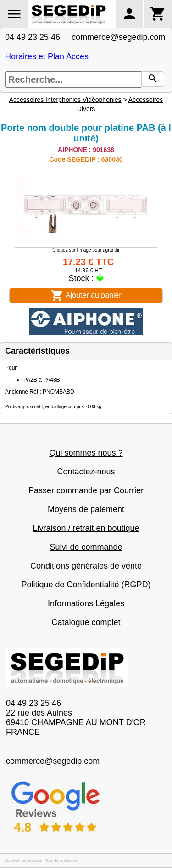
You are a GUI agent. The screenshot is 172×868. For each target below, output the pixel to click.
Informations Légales (86, 603)
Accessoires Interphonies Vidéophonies (65, 100)
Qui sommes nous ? (86, 453)
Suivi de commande (86, 547)
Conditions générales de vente (86, 566)
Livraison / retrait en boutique (86, 528)
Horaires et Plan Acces (47, 56)
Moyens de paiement (86, 509)
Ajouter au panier (86, 296)
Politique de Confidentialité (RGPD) (86, 585)
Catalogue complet (86, 622)
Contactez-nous (86, 472)
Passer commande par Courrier (86, 490)
